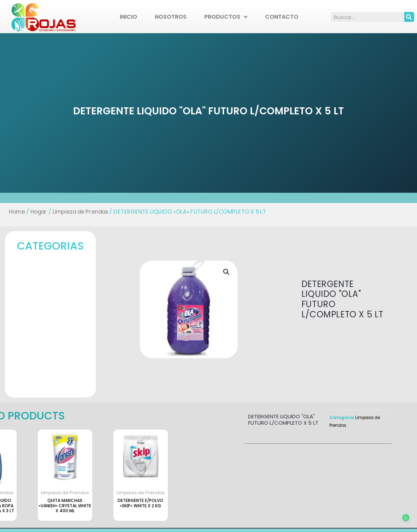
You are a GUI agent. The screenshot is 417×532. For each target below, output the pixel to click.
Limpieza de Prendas (78, 212)
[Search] (409, 17)
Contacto (282, 17)
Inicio (128, 17)
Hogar (36, 212)
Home (14, 212)
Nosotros (171, 17)
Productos (226, 17)
